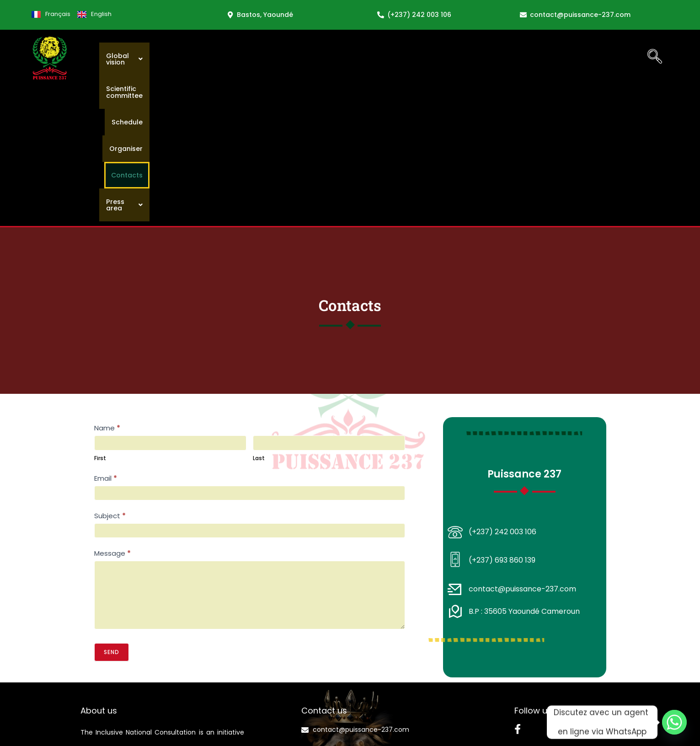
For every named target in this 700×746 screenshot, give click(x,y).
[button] (308, 57)
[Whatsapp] (674, 722)
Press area (604, 57)
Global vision (308, 57)
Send (112, 511)
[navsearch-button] (655, 58)
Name (107, 287)
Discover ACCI (104, 696)
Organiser (501, 57)
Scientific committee (386, 57)
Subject (110, 374)
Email (106, 337)
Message (112, 412)
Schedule (453, 57)
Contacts (550, 57)
